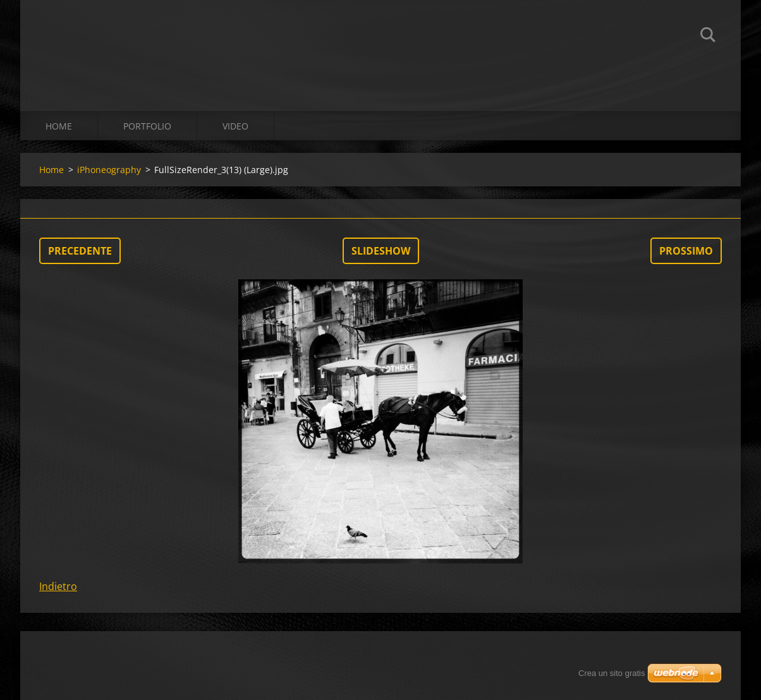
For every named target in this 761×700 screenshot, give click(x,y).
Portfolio (147, 126)
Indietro (58, 586)
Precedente (80, 251)
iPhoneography (109, 170)
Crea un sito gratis (612, 673)
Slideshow (381, 251)
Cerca (708, 37)
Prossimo (686, 251)
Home (59, 126)
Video (235, 126)
